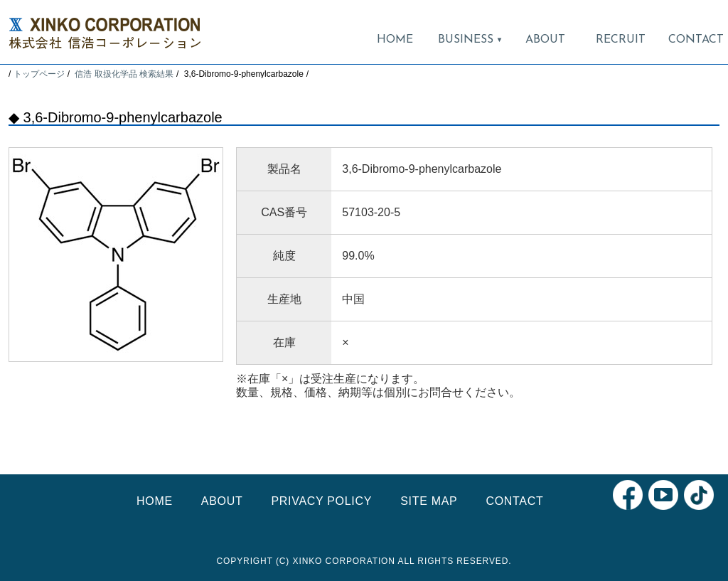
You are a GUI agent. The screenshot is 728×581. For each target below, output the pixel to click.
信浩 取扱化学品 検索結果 (124, 74)
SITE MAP (429, 501)
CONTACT (696, 40)
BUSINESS (470, 40)
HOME (395, 40)
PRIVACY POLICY (321, 501)
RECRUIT (621, 40)
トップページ (39, 74)
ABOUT (545, 40)
